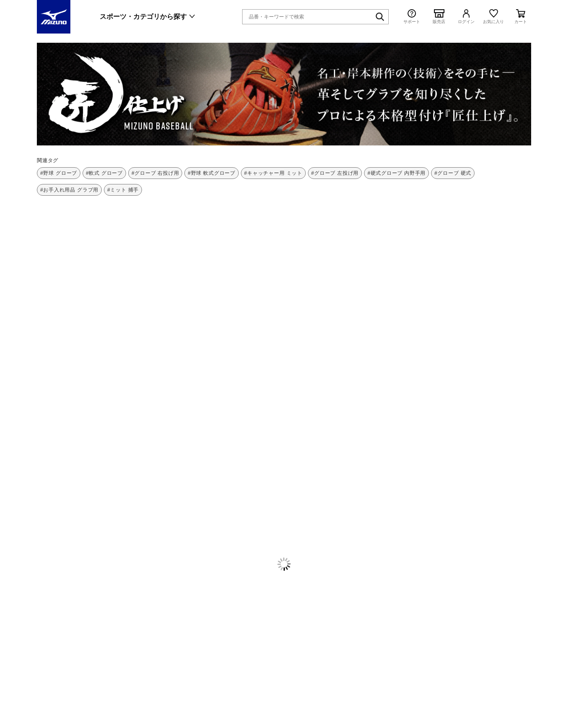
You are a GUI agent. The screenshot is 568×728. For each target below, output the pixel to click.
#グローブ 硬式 (453, 173)
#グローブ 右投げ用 (155, 173)
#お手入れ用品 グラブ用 (69, 190)
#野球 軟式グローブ (212, 173)
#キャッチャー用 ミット (273, 173)
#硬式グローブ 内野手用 (396, 173)
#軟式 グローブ (104, 173)
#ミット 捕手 (123, 190)
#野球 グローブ (59, 173)
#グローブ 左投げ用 (335, 173)
